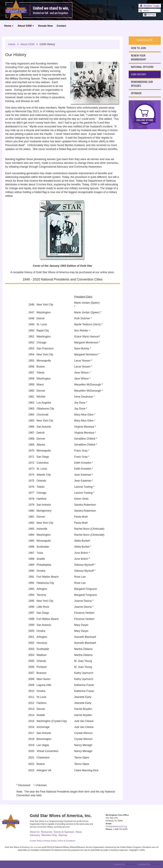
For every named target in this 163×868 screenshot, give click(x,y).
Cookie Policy (36, 841)
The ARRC (156, 864)
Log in (150, 6)
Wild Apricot (131, 864)
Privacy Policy (50, 841)
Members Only (49, 835)
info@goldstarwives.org (116, 826)
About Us (35, 832)
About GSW (28, 44)
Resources (47, 832)
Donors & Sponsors (64, 832)
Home (12, 44)
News (79, 832)
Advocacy (35, 835)
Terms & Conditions (67, 841)
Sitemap (63, 835)
